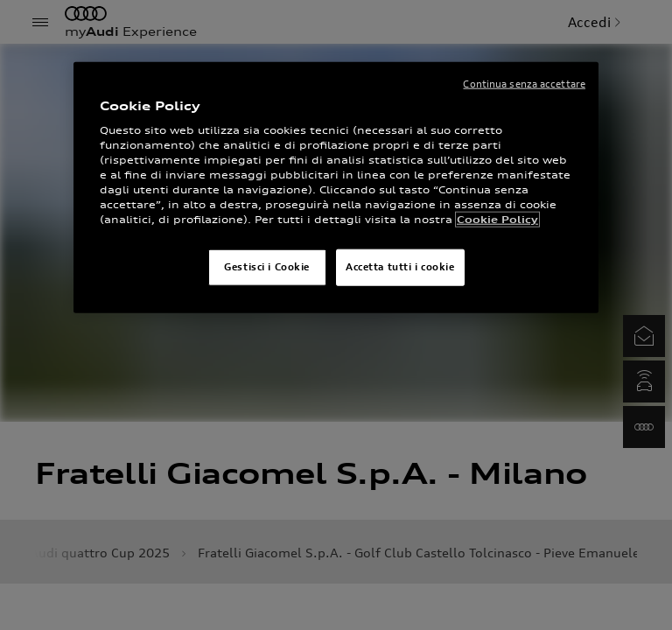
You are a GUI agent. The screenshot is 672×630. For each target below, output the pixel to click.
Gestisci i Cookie (267, 267)
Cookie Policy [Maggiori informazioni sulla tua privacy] (497, 220)
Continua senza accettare (524, 84)
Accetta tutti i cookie (400, 267)
